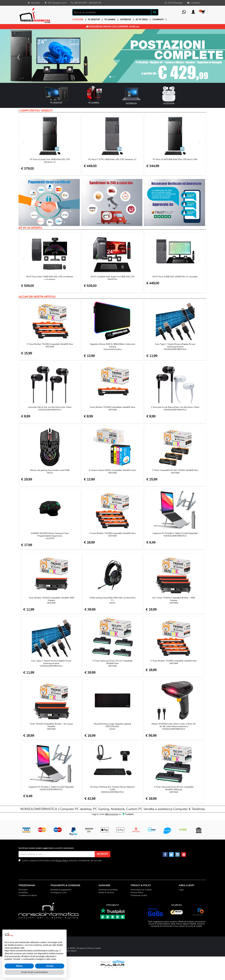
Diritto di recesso (106, 893)
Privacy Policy (62, 861)
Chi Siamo (23, 890)
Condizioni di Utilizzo (28, 895)
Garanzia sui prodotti (108, 890)
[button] (193, 13)
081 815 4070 (81, 3)
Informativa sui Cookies (141, 890)
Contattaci (23, 893)
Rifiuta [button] (19, 966)
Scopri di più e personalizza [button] (34, 972)
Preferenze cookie (139, 895)
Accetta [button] (50, 966)
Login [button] (181, 890)
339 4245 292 (95, 3)
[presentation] (40, 869)
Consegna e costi (58, 893)
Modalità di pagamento (61, 890)
